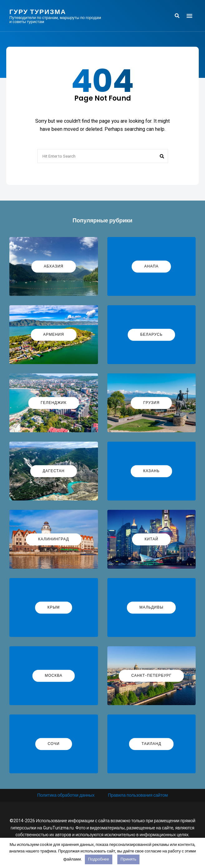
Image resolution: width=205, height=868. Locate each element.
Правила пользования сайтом (138, 795)
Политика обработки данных (66, 795)
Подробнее (98, 859)
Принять (128, 859)
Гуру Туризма (38, 12)
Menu (189, 16)
